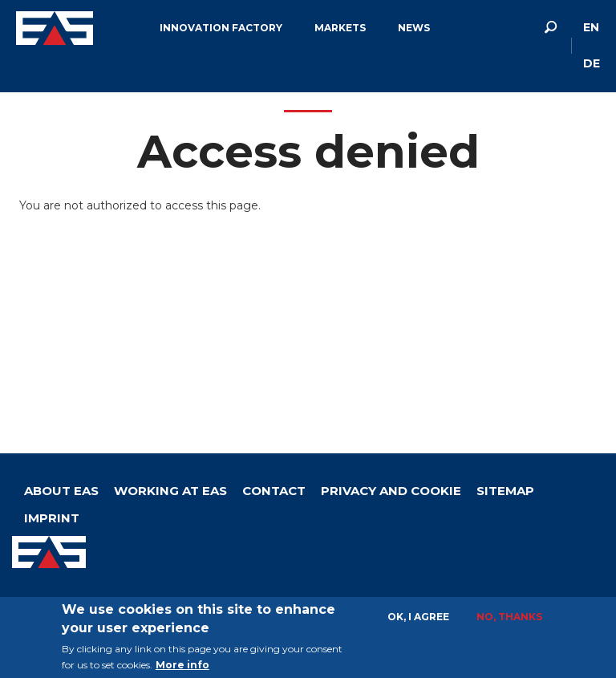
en (591, 27)
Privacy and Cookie (391, 491)
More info (182, 665)
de (592, 63)
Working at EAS (170, 491)
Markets (340, 28)
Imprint (52, 518)
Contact (274, 491)
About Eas (61, 491)
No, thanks (509, 617)
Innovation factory (221, 28)
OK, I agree (418, 617)
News (414, 28)
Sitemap (505, 491)
